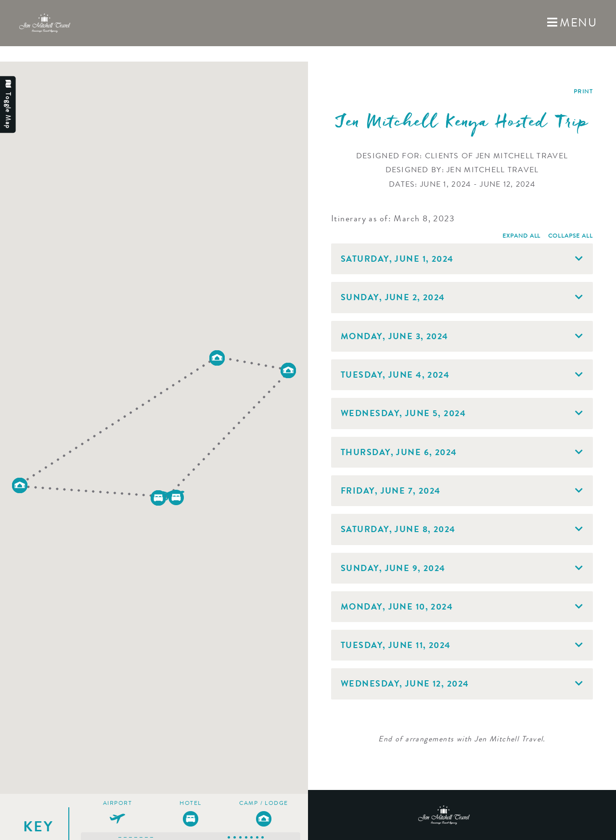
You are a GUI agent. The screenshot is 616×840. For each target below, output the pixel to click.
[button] (158, 498)
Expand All (522, 236)
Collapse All (571, 236)
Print (583, 91)
